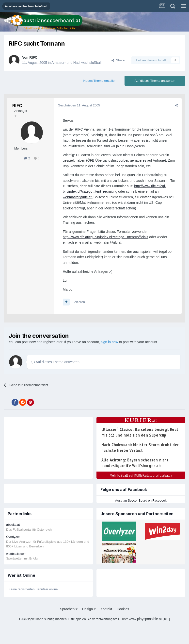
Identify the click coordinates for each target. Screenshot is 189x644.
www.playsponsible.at (145, 619)
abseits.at (13, 525)
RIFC (33, 57)
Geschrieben (79, 105)
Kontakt (106, 609)
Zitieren (80, 302)
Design (89, 609)
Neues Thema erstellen (100, 81)
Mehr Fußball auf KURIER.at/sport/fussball (141, 475)
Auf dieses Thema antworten (155, 81)
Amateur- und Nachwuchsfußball (76, 63)
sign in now (110, 342)
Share (118, 60)
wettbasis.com (16, 554)
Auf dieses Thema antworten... (57, 362)
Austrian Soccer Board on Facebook (141, 500)
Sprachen (69, 609)
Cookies (123, 609)
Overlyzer (13, 537)
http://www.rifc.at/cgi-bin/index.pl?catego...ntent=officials (105, 237)
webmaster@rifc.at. (78, 197)
